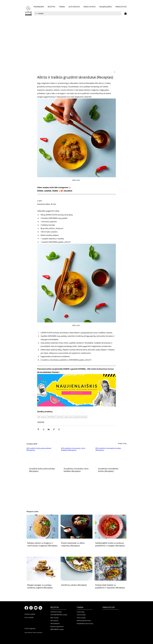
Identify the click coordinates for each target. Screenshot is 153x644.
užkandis (60, 417)
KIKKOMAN (51, 417)
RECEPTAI (41, 422)
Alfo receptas (42, 417)
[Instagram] (31, 608)
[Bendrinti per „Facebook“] (38, 429)
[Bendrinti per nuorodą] (54, 429)
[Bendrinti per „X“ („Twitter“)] (43, 429)
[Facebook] (26, 608)
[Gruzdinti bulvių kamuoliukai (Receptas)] (42, 456)
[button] (125, 13)
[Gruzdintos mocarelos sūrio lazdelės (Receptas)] (77, 456)
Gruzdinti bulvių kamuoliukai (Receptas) (42, 470)
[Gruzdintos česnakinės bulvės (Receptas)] (111, 456)
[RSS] (40, 608)
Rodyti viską (122, 443)
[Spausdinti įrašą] (59, 429)
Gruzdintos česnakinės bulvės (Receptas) (108, 470)
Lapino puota (69, 417)
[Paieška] (77, 13)
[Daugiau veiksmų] (115, 72)
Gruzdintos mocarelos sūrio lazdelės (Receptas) (76, 470)
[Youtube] (36, 608)
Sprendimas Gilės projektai (33, 633)
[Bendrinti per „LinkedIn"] (49, 429)
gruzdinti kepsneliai (81, 417)
